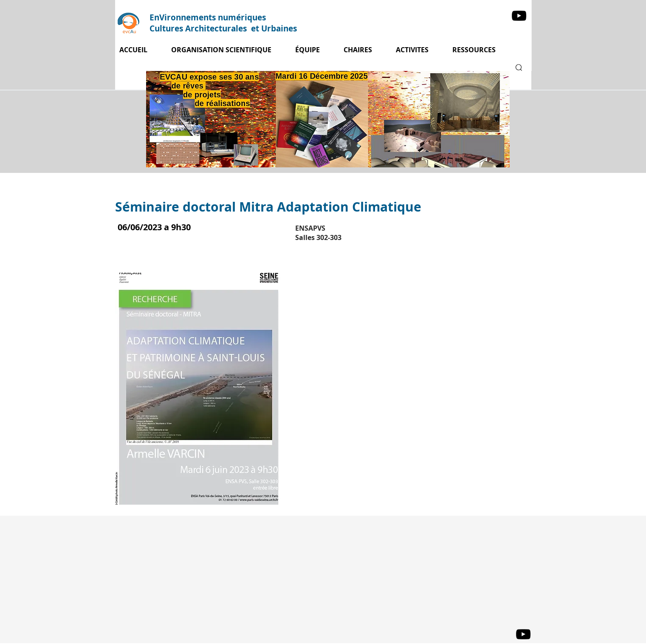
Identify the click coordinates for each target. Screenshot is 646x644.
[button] (418, 50)
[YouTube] (519, 16)
